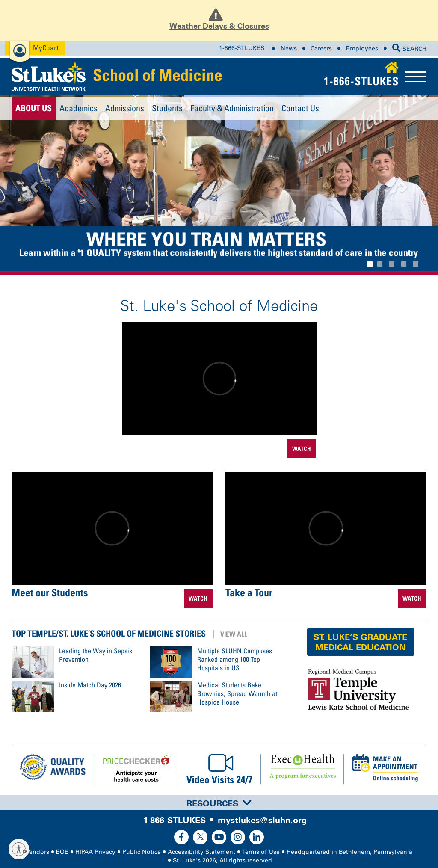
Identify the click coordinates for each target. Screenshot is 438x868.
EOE (62, 852)
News (289, 49)
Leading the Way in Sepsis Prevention (96, 655)
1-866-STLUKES (242, 49)
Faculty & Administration (232, 108)
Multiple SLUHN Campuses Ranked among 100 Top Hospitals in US (235, 659)
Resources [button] (219, 803)
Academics (78, 108)
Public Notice (142, 852)
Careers (321, 49)
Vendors (38, 852)
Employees (362, 49)
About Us (34, 108)
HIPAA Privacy (95, 852)
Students (167, 108)
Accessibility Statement (201, 852)
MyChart (46, 48)
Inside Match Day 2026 (90, 685)
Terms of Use (261, 852)
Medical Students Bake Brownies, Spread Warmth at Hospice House (237, 693)
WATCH (302, 449)
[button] (33, 184)
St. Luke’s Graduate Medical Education (360, 642)
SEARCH (409, 49)
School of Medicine (158, 75)
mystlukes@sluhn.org (262, 820)
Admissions (125, 108)
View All (234, 634)
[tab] (219, 803)
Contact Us (300, 108)
